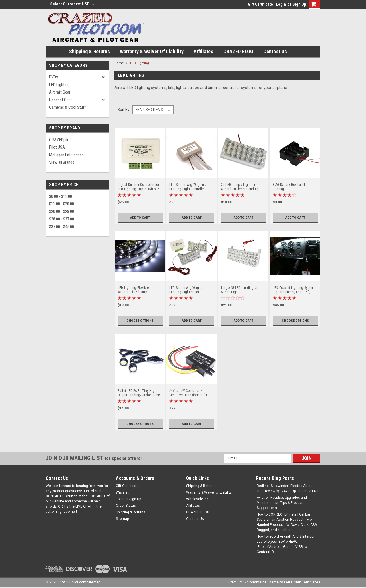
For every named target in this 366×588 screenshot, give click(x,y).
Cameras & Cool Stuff (67, 107)
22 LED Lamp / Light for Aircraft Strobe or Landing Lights (240, 187)
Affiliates (203, 51)
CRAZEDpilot (60, 140)
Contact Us (275, 51)
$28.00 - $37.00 (62, 219)
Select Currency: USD (72, 4)
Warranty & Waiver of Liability (152, 51)
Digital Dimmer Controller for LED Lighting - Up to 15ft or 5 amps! (139, 187)
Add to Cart (140, 218)
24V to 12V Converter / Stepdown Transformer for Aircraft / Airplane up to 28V (189, 393)
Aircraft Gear (60, 92)
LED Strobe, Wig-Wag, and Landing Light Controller (188, 187)
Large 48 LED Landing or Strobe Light (239, 290)
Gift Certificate (260, 4)
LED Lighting (59, 85)
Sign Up (299, 4)
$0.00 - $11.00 (61, 196)
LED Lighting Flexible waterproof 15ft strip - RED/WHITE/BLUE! (133, 290)
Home (119, 63)
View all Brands (62, 162)
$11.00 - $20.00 (62, 204)
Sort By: (124, 109)
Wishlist (122, 492)
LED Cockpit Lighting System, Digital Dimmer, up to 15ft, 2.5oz (294, 290)
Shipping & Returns (89, 51)
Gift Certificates (128, 486)
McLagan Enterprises (66, 155)
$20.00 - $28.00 (62, 212)
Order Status (126, 506)
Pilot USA (57, 147)
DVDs (54, 77)
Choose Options (140, 321)
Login (281, 4)
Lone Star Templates (302, 582)
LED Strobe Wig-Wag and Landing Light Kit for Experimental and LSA (188, 290)
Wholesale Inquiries (202, 499)
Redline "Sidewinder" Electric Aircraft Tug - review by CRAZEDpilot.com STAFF (288, 488)
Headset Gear (60, 100)
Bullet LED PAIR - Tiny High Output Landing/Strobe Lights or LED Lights (139, 393)
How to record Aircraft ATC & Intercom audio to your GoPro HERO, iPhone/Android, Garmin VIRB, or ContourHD (287, 544)
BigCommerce (255, 582)
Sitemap (122, 519)
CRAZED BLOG (238, 51)
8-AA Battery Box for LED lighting (290, 187)
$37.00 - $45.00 (62, 227)
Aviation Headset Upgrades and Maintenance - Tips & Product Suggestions (282, 503)
